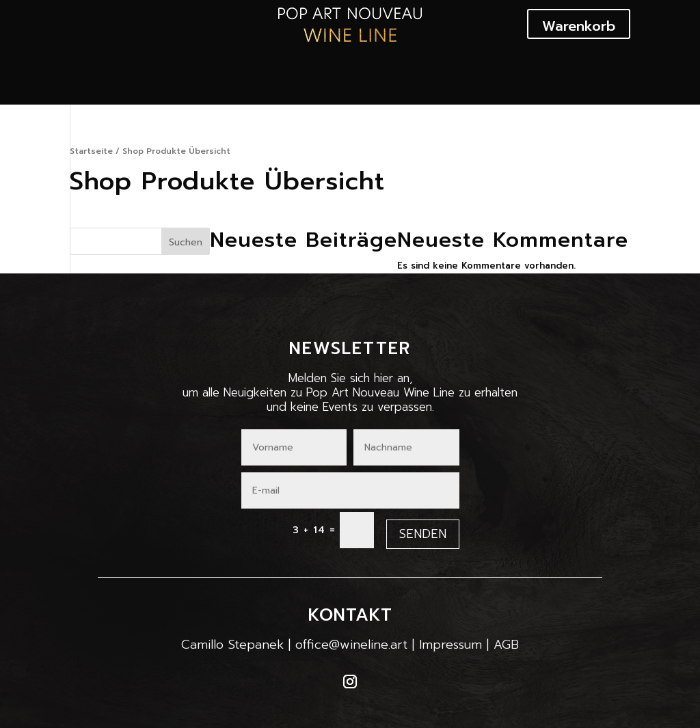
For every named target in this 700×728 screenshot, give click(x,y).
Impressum (450, 645)
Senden (423, 534)
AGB (506, 645)
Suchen (186, 242)
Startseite (91, 151)
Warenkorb (579, 26)
